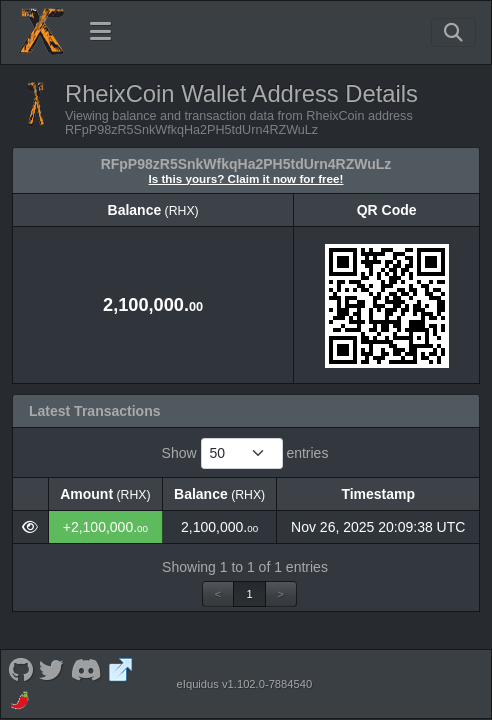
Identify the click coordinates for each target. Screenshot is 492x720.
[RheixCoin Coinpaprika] (21, 699)
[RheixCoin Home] (41, 32)
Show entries (245, 453)
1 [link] (249, 594)
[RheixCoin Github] (20, 668)
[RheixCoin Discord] (86, 668)
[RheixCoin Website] (121, 668)
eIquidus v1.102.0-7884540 (245, 684)
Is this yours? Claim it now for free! (246, 178)
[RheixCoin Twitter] (52, 668)
